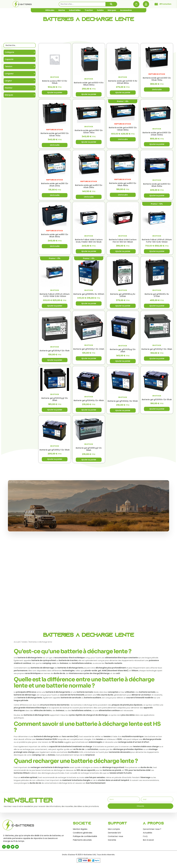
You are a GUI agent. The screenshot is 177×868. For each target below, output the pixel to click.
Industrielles (75, 10)
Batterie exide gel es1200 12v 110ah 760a (157, 79)
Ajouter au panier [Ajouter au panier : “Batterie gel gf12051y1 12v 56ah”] (55, 461)
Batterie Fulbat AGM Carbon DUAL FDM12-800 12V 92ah (89, 242)
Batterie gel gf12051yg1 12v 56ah (89, 451)
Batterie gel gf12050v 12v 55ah (157, 401)
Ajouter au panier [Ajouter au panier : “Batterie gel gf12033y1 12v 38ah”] (157, 360)
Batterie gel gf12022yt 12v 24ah (89, 351)
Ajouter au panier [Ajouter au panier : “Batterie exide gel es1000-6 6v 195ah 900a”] (89, 94)
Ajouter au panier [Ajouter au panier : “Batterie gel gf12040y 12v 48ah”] (89, 412)
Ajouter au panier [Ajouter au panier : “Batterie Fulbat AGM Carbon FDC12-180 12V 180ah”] (123, 252)
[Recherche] (20, 45)
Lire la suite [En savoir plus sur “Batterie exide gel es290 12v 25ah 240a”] (55, 196)
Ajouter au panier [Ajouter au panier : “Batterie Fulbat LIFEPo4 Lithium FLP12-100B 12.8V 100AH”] (55, 307)
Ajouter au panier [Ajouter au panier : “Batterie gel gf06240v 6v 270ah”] (157, 307)
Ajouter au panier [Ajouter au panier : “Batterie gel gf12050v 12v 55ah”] (157, 411)
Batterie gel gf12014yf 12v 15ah (55, 352)
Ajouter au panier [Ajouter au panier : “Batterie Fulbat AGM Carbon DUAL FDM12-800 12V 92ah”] (89, 252)
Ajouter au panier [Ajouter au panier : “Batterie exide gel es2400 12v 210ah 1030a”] (157, 145)
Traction (89, 10)
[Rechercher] (111, 4)
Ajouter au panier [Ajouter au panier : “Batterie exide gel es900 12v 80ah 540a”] (157, 196)
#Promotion (165, 4)
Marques (112, 10)
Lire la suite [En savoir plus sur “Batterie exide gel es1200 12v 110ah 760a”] (157, 90)
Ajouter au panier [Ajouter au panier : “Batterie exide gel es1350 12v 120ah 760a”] (89, 143)
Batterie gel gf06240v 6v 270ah (157, 296)
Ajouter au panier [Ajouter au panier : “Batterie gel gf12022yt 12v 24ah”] (89, 360)
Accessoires (126, 10)
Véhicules (50, 10)
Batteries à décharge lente (88, 20)
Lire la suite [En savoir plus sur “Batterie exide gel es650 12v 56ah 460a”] (123, 196)
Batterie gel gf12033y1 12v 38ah (157, 351)
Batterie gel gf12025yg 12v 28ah (123, 352)
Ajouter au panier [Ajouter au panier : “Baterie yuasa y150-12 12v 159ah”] (55, 93)
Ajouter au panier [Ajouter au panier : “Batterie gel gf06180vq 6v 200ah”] (123, 307)
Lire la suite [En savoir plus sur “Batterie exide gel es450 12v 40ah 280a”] (89, 198)
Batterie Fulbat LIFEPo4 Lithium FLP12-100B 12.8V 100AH (55, 296)
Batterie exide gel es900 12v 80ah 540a (157, 186)
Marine (62, 10)
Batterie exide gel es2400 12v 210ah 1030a (157, 134)
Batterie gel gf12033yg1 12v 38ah (55, 401)
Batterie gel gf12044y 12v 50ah (123, 403)
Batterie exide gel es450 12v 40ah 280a (89, 187)
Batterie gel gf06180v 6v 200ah (89, 295)
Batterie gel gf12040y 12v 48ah (89, 402)
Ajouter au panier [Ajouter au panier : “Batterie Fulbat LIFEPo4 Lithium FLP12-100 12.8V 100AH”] (157, 252)
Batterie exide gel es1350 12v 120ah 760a (89, 132)
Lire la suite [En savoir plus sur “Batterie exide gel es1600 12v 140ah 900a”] (123, 140)
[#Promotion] (156, 4)
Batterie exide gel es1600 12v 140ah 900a (123, 129)
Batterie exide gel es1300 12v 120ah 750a (55, 135)
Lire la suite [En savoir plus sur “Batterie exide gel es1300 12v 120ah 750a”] (55, 145)
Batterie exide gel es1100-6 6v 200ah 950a (123, 82)
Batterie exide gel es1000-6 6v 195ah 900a (89, 84)
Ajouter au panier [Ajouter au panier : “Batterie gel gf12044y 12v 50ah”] (123, 412)
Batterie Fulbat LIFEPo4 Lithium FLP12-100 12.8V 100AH (157, 242)
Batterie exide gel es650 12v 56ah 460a (123, 185)
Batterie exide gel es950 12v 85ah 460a (55, 237)
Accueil (17, 644)
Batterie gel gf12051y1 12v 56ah (55, 452)
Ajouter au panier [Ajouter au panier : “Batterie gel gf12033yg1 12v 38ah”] (55, 412)
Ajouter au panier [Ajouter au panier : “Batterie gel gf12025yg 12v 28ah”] (123, 363)
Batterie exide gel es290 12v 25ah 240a (55, 185)
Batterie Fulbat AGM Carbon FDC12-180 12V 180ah (123, 242)
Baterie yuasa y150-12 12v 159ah (55, 82)
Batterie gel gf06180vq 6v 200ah (123, 296)
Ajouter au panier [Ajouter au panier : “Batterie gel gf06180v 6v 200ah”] (89, 305)
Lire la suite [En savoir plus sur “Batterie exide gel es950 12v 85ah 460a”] (55, 247)
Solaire (100, 10)
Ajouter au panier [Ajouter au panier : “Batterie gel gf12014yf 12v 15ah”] (55, 362)
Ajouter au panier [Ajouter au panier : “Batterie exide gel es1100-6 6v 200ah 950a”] (123, 93)
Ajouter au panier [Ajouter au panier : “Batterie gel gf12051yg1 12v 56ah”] (89, 462)
